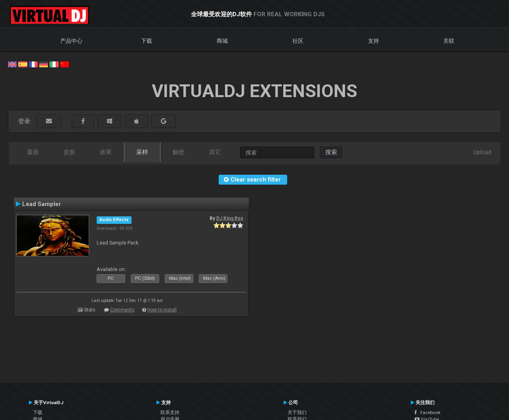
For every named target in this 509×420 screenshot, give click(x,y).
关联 (449, 41)
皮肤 (69, 152)
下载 (147, 41)
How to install (162, 310)
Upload (482, 152)
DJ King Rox (230, 218)
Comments (122, 310)
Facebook (428, 412)
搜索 (331, 152)
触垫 (179, 152)
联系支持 (170, 412)
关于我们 (297, 412)
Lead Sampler (42, 204)
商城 (222, 41)
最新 (33, 152)
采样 (142, 152)
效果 (106, 152)
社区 (298, 41)
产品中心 (71, 41)
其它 (215, 152)
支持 (374, 41)
